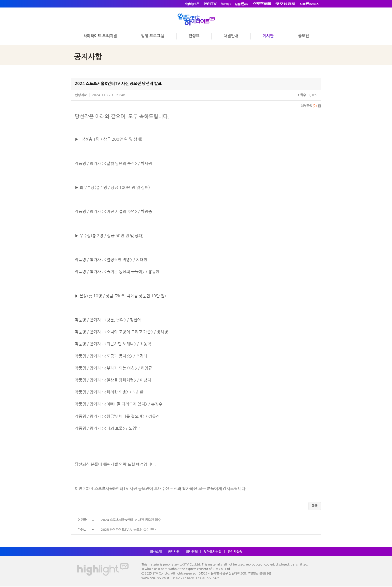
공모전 (303, 36)
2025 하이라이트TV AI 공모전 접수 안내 (129, 530)
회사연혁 (192, 552)
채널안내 (231, 36)
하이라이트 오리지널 (100, 36)
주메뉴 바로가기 (0, 0)
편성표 (194, 36)
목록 (315, 506)
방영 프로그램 (153, 36)
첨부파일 (311, 106)
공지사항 (173, 552)
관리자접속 (236, 552)
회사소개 (155, 552)
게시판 (268, 36)
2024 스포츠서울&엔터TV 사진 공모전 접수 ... (133, 520)
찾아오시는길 (213, 552)
